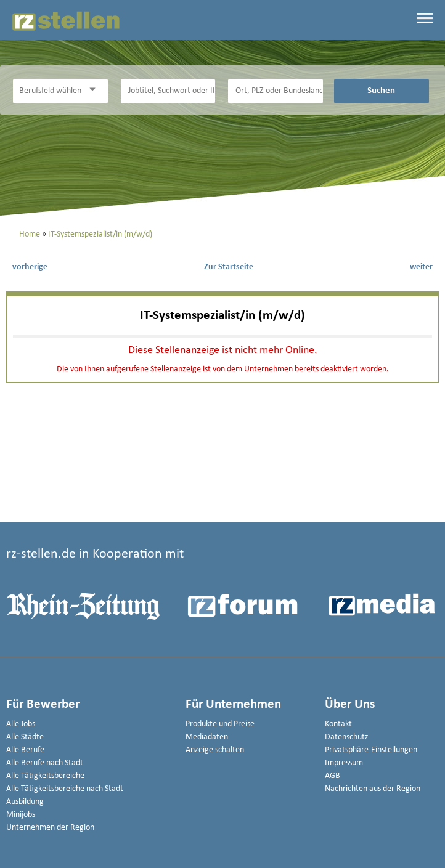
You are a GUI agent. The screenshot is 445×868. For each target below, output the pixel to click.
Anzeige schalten (215, 750)
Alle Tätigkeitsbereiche (45, 776)
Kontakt (338, 724)
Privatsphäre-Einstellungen (371, 750)
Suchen (381, 91)
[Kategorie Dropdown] (96, 90)
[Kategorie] (48, 91)
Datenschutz (347, 737)
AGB (333, 776)
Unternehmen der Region (50, 828)
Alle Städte (25, 737)
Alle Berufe (25, 750)
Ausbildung (25, 802)
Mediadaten (207, 737)
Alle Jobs (21, 724)
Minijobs (21, 815)
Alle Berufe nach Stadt (45, 763)
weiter (421, 267)
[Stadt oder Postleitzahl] (276, 91)
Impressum (344, 763)
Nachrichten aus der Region (373, 789)
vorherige (30, 267)
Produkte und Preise (220, 724)
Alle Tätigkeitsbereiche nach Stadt (65, 789)
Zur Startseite (229, 267)
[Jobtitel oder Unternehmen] (168, 91)
